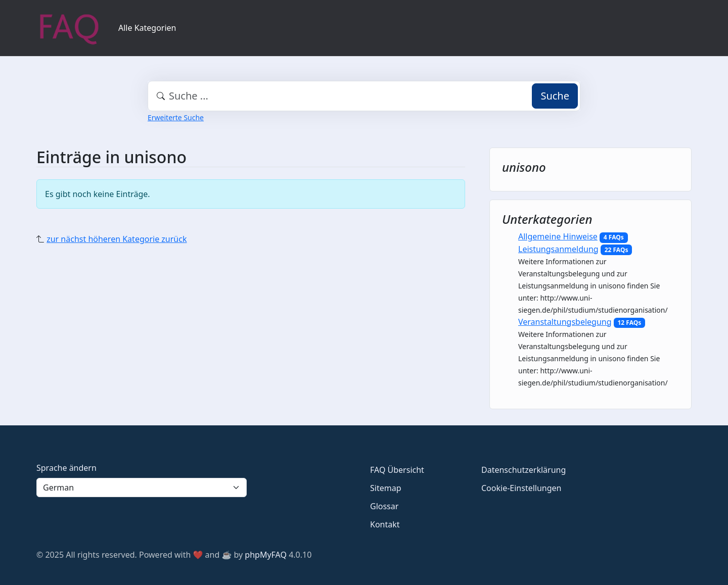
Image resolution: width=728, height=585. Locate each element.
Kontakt (385, 524)
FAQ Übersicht (397, 470)
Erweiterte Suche (176, 117)
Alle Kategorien (147, 28)
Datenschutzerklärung (524, 470)
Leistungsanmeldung (558, 249)
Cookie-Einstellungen (521, 488)
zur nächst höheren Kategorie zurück (117, 239)
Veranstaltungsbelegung (565, 322)
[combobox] (364, 96)
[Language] (142, 487)
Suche (555, 96)
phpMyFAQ (266, 555)
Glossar (384, 506)
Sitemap (386, 488)
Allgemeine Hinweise (558, 236)
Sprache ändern (66, 468)
